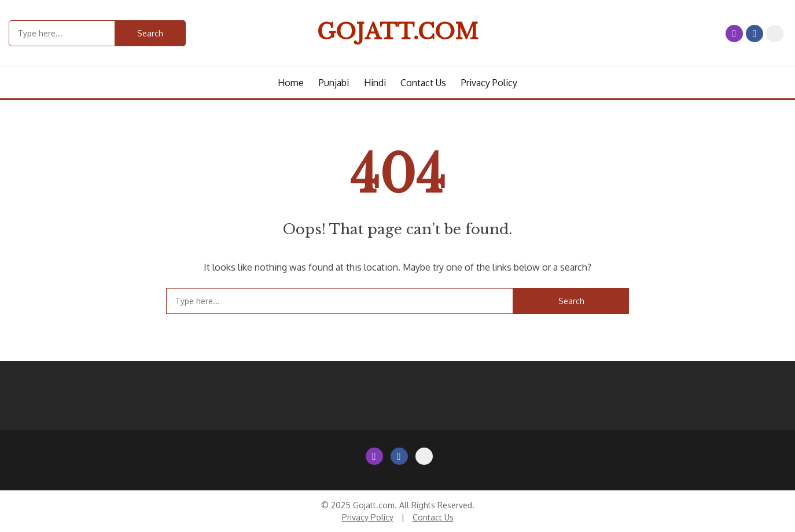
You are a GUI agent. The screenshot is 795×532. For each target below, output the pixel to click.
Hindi (375, 83)
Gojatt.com (398, 32)
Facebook (754, 34)
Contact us (423, 83)
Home (291, 83)
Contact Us (775, 34)
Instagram (734, 34)
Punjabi (334, 83)
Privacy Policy (489, 83)
